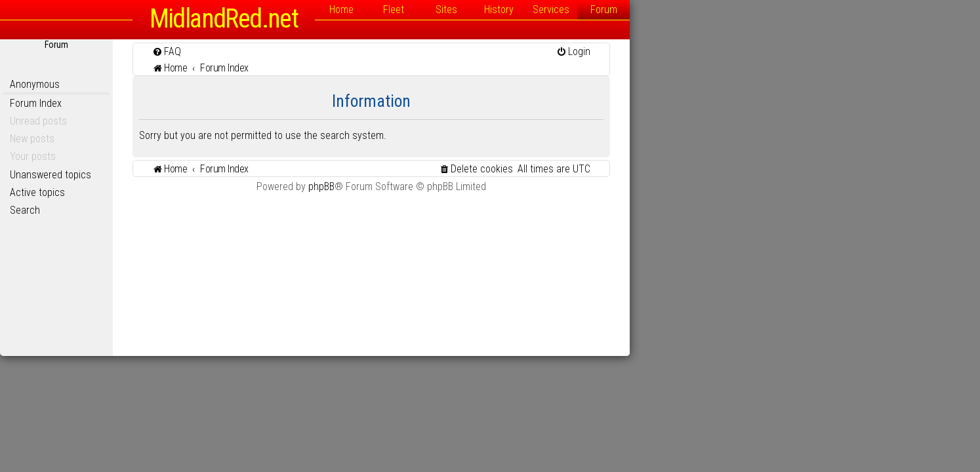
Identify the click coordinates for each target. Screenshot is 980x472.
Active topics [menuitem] (213, 192)
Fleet (569, 10)
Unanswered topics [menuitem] (226, 175)
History (674, 10)
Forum (779, 10)
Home (517, 10)
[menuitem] (342, 51)
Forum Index (211, 103)
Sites (622, 10)
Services (726, 10)
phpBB (497, 187)
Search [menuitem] (200, 210)
